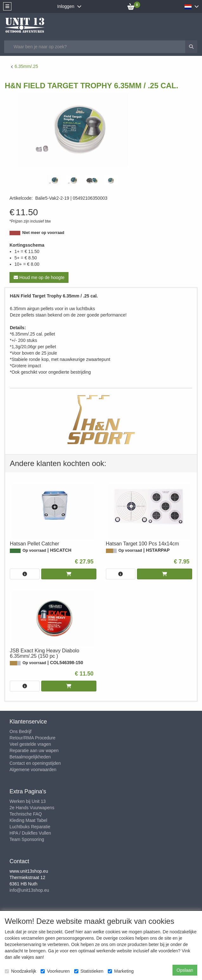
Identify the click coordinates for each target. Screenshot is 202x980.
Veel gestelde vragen (30, 744)
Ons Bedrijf (20, 731)
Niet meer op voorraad (43, 233)
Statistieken (89, 971)
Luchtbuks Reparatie (30, 827)
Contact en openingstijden (35, 763)
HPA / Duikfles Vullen (30, 833)
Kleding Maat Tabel (28, 820)
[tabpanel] (54, 180)
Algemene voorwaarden (33, 770)
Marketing (121, 971)
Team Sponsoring (27, 839)
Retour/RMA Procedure (33, 738)
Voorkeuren (55, 971)
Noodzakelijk (20, 971)
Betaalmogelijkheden (30, 757)
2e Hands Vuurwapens (32, 808)
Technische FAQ (26, 814)
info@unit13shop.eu (29, 890)
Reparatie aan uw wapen (34, 750)
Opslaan (185, 970)
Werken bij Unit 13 (28, 801)
